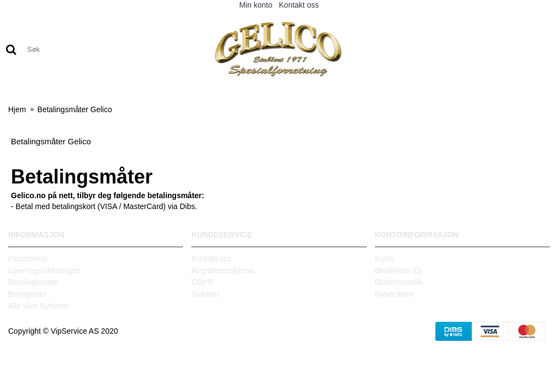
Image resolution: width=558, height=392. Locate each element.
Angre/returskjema (222, 271)
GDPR (202, 282)
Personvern (28, 259)
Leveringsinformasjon (44, 271)
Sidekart (205, 294)
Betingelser (27, 294)
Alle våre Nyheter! (38, 306)
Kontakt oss (211, 259)
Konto (385, 259)
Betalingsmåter (34, 282)
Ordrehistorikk (399, 282)
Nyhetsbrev (394, 294)
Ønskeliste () (398, 271)
